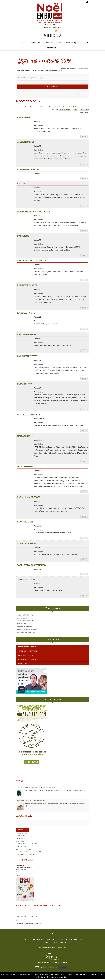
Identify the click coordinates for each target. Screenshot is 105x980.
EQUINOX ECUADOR (27, 286)
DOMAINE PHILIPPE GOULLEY (26, 837)
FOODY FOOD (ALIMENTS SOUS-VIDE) (28, 853)
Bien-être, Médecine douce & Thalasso (27, 975)
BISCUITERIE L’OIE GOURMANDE (27, 855)
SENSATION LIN (25, 522)
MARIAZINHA (24, 437)
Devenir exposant (26, 656)
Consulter (84, 137)
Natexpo (83, 975)
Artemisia (61, 975)
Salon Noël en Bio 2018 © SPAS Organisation (52, 963)
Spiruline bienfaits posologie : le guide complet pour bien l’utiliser (36, 788)
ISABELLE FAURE (26, 314)
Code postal (84, 110)
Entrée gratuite (60, 943)
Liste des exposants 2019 (25, 633)
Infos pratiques (72, 43)
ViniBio (76, 975)
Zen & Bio (69, 975)
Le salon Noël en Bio (24, 625)
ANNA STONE (24, 118)
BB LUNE (22, 185)
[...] (85, 791)
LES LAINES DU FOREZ (29, 415)
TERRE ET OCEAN (26, 580)
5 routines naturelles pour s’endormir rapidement (32, 801)
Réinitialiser (85, 113)
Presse (59, 43)
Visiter (24, 43)
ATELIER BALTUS (26, 143)
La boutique (51, 48)
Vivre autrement (7, 975)
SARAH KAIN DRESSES (29, 498)
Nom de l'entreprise (65, 110)
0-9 (28, 107)
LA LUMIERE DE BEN (28, 335)
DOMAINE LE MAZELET (24, 850)
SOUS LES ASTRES (27, 544)
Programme (36, 43)
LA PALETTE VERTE (27, 357)
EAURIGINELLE (21, 839)
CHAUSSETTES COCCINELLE (32, 261)
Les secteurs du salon (24, 628)
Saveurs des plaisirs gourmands (52, 978)
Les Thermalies (92, 975)
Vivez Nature (45, 975)
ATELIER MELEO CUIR (28, 170)
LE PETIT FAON (25, 385)
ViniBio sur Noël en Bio (25, 616)
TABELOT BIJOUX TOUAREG (31, 566)
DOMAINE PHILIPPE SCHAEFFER (27, 845)
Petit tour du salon (23, 619)
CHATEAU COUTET (22, 847)
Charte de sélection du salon (27, 630)
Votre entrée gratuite (28, 652)
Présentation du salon (28, 648)
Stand (76, 110)
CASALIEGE (23, 237)
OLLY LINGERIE (25, 467)
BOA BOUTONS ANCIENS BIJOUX (34, 212)
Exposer (48, 43)
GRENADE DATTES (22, 842)
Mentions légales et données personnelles (53, 948)
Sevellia (67, 978)
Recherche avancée (83, 96)
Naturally (54, 975)
